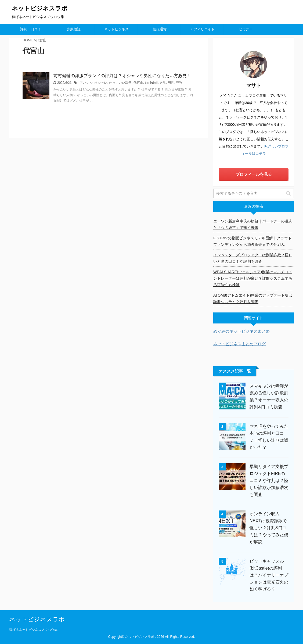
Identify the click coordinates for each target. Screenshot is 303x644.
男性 (171, 83)
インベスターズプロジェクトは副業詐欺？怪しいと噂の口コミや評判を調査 (253, 258)
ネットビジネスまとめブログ (239, 344)
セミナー (246, 29)
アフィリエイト (202, 29)
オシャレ (101, 83)
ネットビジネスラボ (40, 8)
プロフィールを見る (254, 174)
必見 (163, 83)
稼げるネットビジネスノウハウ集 (33, 630)
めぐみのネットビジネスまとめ (241, 331)
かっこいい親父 (120, 83)
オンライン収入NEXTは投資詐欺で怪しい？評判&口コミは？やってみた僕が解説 (269, 528)
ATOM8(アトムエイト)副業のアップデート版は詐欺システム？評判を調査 (253, 298)
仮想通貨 (160, 29)
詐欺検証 (74, 29)
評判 (179, 83)
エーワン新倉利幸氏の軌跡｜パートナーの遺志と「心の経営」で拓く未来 (253, 224)
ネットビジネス (116, 29)
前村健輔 (151, 83)
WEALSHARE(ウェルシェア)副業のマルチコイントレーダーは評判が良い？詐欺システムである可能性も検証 (253, 278)
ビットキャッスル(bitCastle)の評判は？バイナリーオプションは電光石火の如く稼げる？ (269, 575)
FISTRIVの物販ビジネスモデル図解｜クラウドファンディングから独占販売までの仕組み (252, 241)
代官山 (138, 83)
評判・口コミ (31, 29)
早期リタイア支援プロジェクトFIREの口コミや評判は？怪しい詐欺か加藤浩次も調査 (269, 481)
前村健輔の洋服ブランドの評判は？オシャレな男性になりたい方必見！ (122, 76)
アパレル (86, 83)
